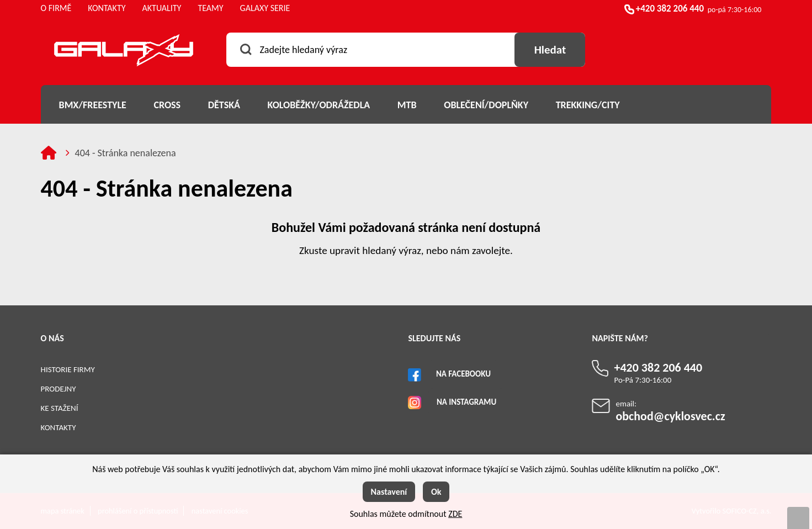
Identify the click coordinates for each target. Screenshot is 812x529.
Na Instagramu (466, 402)
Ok (436, 492)
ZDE (455, 514)
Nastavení (389, 492)
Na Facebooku (463, 374)
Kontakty (59, 427)
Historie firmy (68, 369)
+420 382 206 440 (670, 9)
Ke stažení (60, 408)
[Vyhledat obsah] (550, 50)
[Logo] (124, 52)
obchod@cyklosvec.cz (670, 416)
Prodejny (59, 389)
